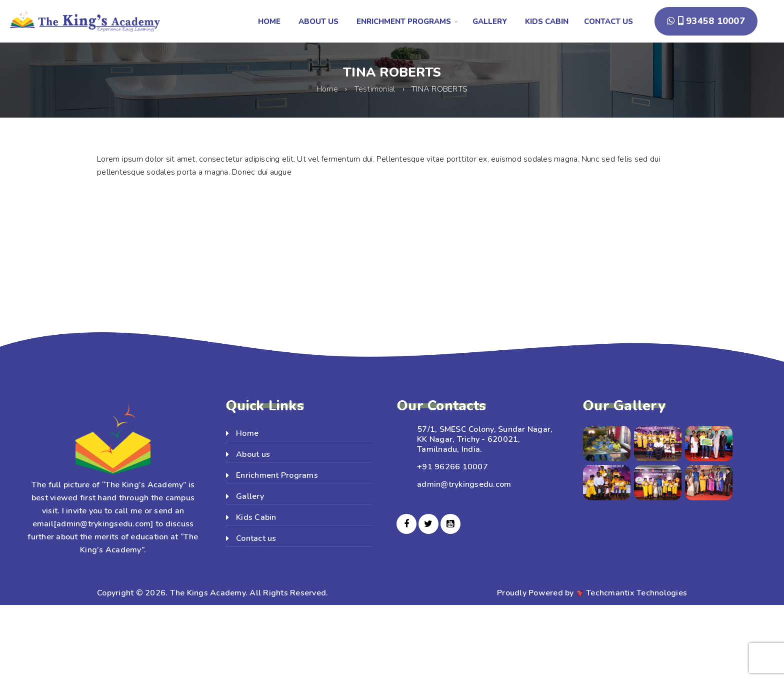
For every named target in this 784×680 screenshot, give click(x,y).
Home (327, 89)
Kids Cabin (256, 518)
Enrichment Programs (277, 476)
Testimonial (375, 89)
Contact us (256, 539)
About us (253, 455)
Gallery (250, 497)
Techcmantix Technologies (636, 593)
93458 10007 (706, 21)
